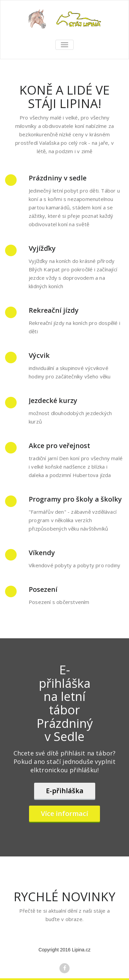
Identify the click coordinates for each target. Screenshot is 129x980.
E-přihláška (65, 791)
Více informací (64, 814)
